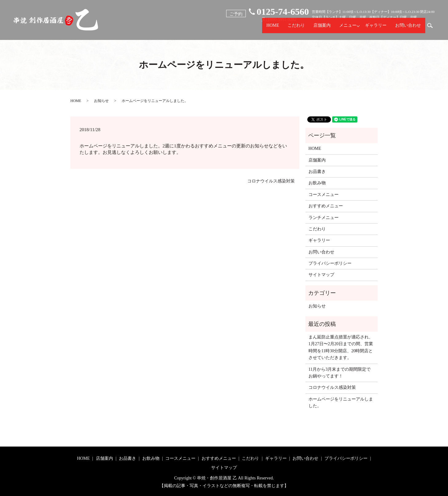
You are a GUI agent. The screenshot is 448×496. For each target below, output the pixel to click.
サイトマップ (321, 275)
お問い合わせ (408, 29)
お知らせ (101, 101)
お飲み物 (317, 183)
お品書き (317, 172)
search (432, 28)
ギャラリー (376, 29)
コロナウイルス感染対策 (271, 181)
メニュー (348, 29)
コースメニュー (324, 195)
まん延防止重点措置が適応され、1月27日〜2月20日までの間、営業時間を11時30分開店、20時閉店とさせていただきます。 (341, 347)
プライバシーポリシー (330, 263)
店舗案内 (322, 29)
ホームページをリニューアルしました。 (341, 402)
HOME (273, 29)
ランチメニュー (324, 218)
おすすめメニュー (326, 206)
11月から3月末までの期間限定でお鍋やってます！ (340, 373)
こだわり (296, 29)
